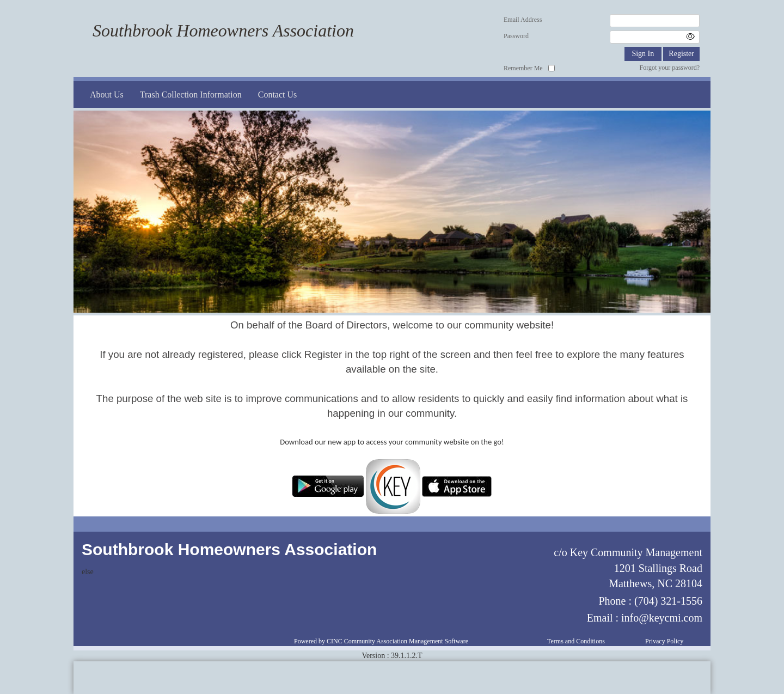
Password (516, 36)
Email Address (523, 20)
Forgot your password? (670, 68)
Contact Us (278, 95)
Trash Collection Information (191, 95)
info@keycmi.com (662, 618)
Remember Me (523, 68)
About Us (107, 95)
